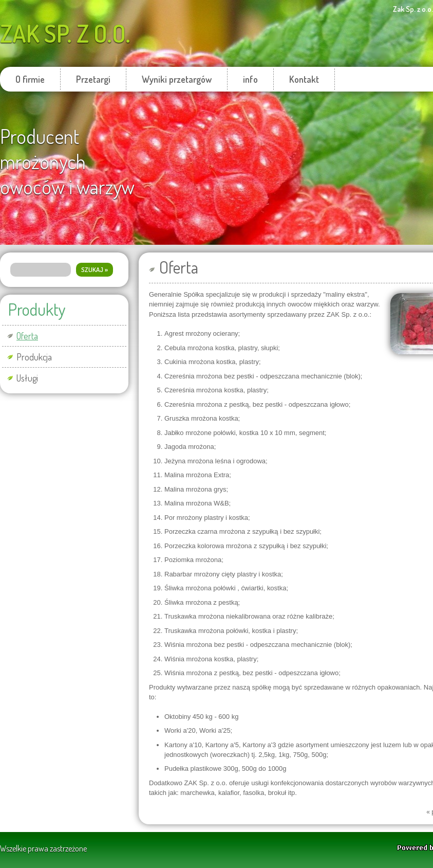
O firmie (30, 79)
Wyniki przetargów (177, 79)
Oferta (27, 336)
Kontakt (304, 79)
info (250, 79)
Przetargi (93, 79)
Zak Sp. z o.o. (65, 33)
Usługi (27, 378)
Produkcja (34, 357)
